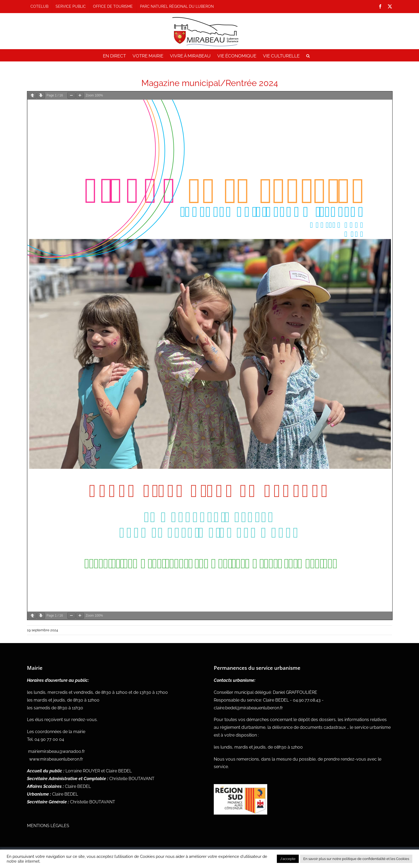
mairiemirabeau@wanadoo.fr (57, 751)
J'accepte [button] (288, 859)
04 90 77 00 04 (49, 739)
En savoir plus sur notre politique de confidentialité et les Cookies (356, 859)
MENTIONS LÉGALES (48, 826)
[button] (308, 56)
